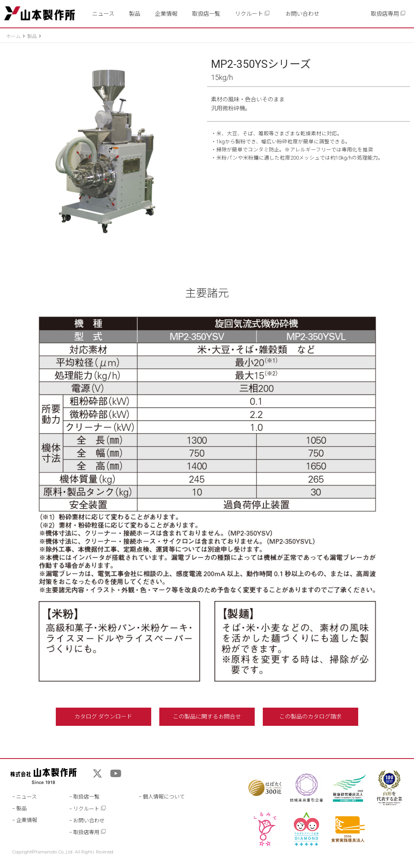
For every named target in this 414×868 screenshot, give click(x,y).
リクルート (252, 14)
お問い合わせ (302, 14)
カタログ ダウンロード (103, 717)
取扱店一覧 (206, 14)
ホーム (13, 36)
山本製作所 (39, 14)
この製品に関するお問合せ (207, 717)
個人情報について (164, 797)
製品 (135, 14)
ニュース (103, 14)
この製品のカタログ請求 (310, 717)
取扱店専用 (388, 14)
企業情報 (166, 14)
